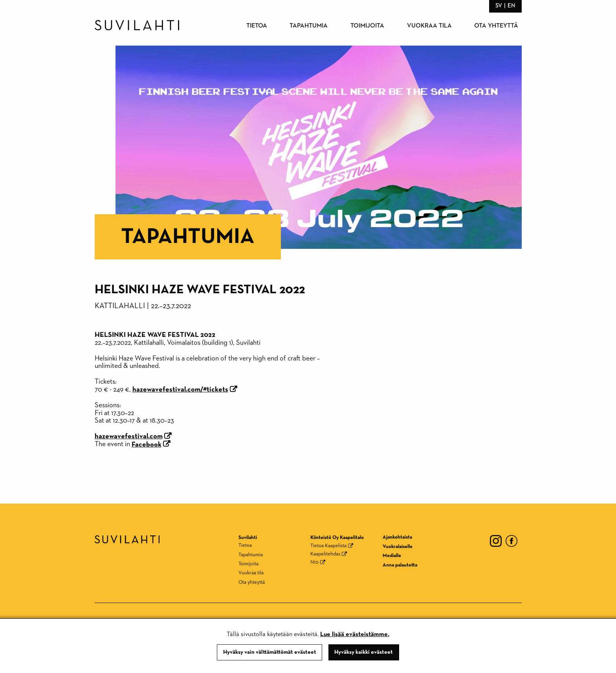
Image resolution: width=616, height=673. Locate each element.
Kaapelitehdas (325, 554)
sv (499, 6)
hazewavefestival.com (129, 436)
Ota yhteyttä (496, 26)
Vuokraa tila (429, 26)
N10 (314, 562)
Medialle (392, 556)
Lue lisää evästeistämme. (355, 634)
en (511, 6)
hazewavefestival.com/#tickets (180, 390)
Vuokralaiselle (398, 547)
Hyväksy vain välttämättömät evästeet (270, 652)
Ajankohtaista (397, 537)
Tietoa (257, 26)
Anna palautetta (400, 565)
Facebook (147, 445)
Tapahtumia (309, 26)
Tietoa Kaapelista (328, 546)
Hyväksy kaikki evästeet (364, 652)
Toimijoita (367, 26)
